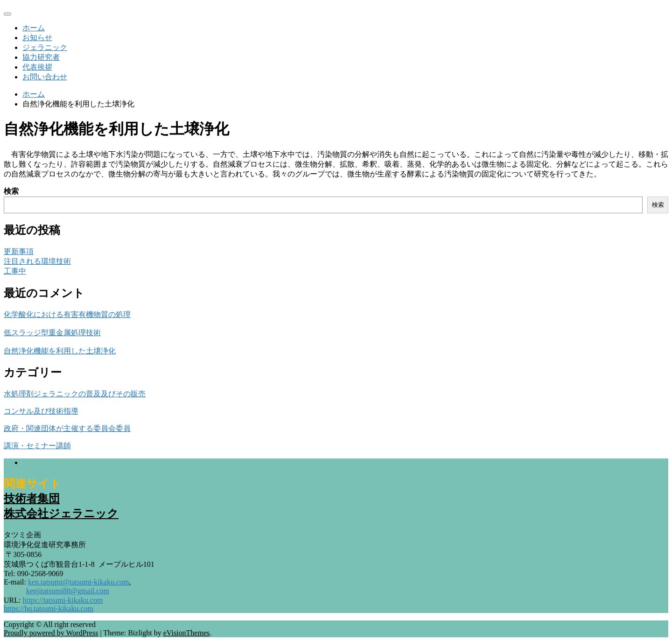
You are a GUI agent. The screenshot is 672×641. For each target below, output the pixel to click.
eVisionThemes (186, 633)
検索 (11, 191)
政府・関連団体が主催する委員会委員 (67, 428)
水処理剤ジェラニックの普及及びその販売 (75, 394)
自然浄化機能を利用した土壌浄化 (60, 351)
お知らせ (37, 38)
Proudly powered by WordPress (51, 633)
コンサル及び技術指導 (41, 411)
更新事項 (19, 251)
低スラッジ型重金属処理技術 (52, 333)
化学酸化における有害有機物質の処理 (67, 314)
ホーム (34, 28)
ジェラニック (45, 47)
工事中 (15, 271)
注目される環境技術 (37, 261)
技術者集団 (32, 498)
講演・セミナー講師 (37, 446)
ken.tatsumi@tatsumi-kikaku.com (78, 582)
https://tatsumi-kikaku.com (63, 600)
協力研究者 (41, 57)
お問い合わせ (45, 77)
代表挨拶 (37, 67)
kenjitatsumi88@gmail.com (68, 591)
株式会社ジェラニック (61, 513)
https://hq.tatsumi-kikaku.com (49, 609)
